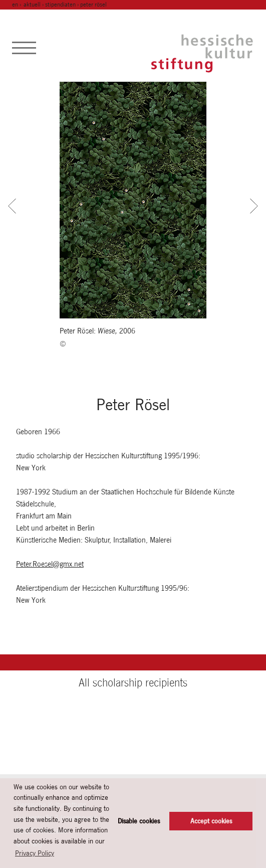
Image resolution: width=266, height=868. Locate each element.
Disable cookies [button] (139, 821)
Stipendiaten (60, 5)
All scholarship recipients (133, 682)
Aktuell (32, 5)
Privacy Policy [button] (35, 853)
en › (17, 5)
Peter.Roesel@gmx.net (50, 564)
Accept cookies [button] (211, 821)
